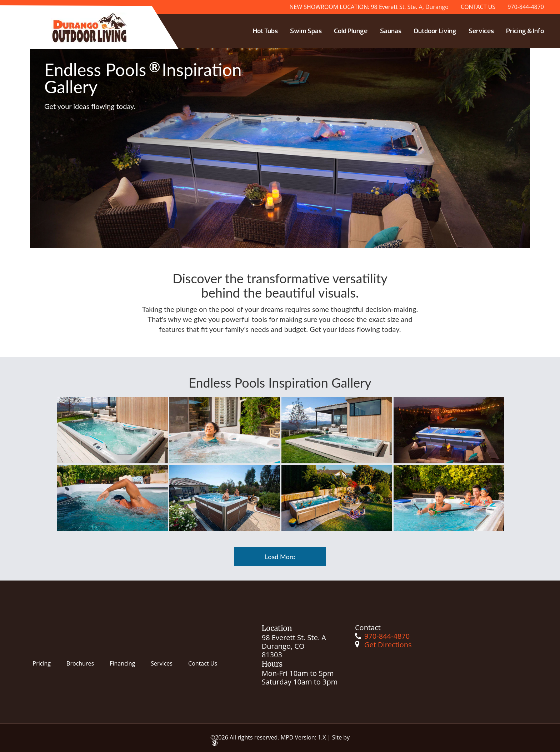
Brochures (80, 663)
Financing (122, 663)
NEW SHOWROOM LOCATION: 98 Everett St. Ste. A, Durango (369, 7)
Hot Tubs (265, 31)
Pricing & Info (525, 31)
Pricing (42, 663)
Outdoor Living (435, 31)
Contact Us (203, 663)
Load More (280, 557)
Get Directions (388, 645)
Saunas (391, 31)
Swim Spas (306, 31)
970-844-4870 (526, 7)
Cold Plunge (351, 31)
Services (481, 31)
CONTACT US (478, 7)
